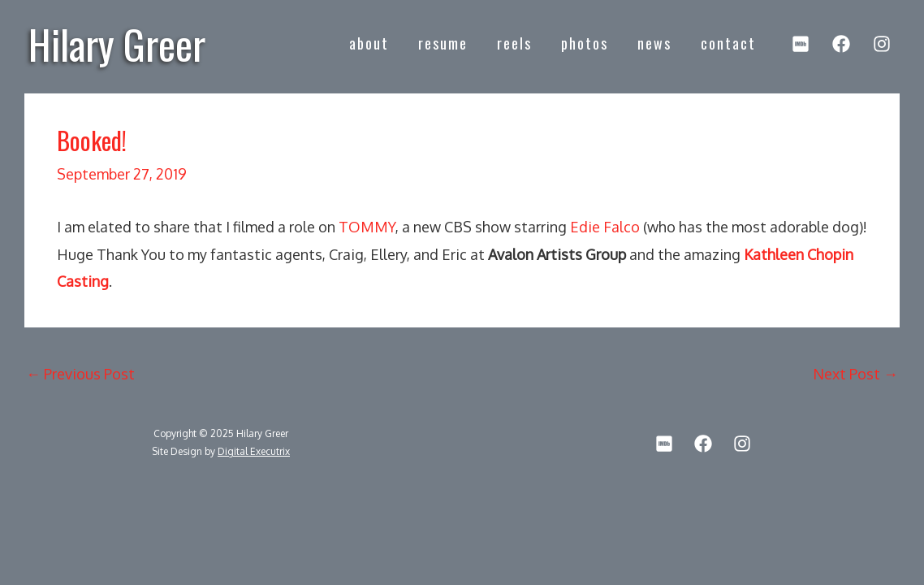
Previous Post (80, 374)
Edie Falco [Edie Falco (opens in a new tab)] (605, 227)
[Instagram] (882, 44)
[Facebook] (841, 44)
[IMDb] (801, 44)
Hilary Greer (117, 43)
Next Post (855, 374)
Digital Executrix (254, 451)
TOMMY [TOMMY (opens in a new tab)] (367, 227)
